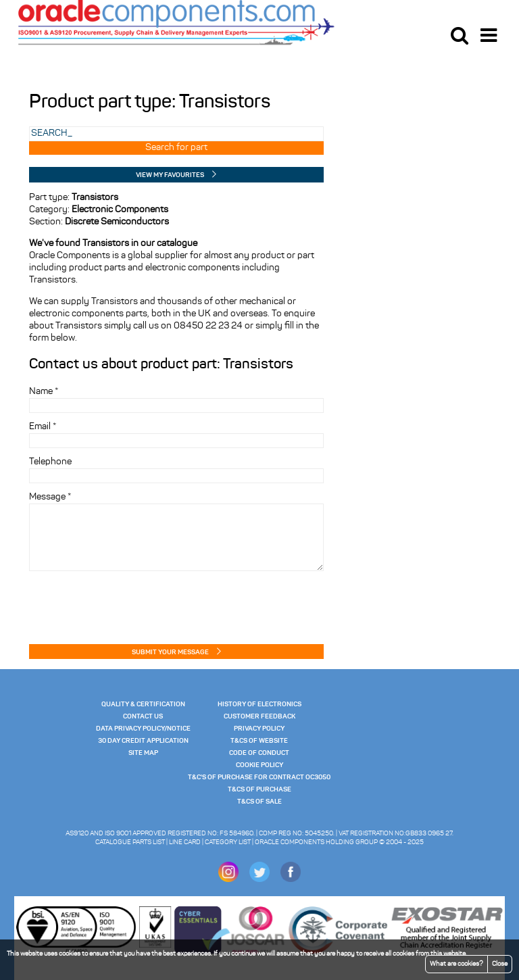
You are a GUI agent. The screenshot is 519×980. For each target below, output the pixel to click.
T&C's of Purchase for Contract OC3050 (259, 777)
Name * (44, 392)
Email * (43, 427)
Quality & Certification (143, 704)
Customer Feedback (259, 716)
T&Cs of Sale (259, 802)
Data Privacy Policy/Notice (143, 729)
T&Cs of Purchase (259, 789)
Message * (50, 497)
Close (500, 964)
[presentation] (108, 604)
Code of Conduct (259, 753)
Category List (228, 842)
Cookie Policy (259, 765)
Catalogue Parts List (130, 842)
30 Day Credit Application (143, 741)
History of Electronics (259, 704)
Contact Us (143, 716)
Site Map (143, 753)
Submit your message (170, 652)
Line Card (185, 842)
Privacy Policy (259, 729)
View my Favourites (170, 175)
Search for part (176, 148)
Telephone (50, 462)
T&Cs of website (259, 741)
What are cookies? (456, 964)
